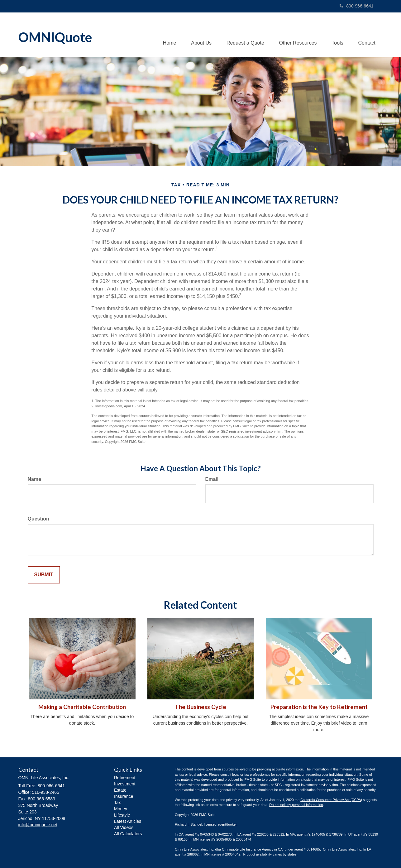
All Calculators (128, 834)
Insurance (124, 797)
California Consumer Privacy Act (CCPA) (331, 800)
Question (38, 519)
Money (121, 809)
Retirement (125, 778)
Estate (120, 790)
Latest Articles (128, 822)
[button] (198, 35)
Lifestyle (122, 815)
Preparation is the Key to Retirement (319, 707)
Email (212, 479)
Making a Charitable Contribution (82, 707)
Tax (117, 803)
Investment (125, 784)
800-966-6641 (356, 6)
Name (35, 479)
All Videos (124, 828)
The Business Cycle (200, 707)
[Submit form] (44, 575)
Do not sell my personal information (296, 805)
